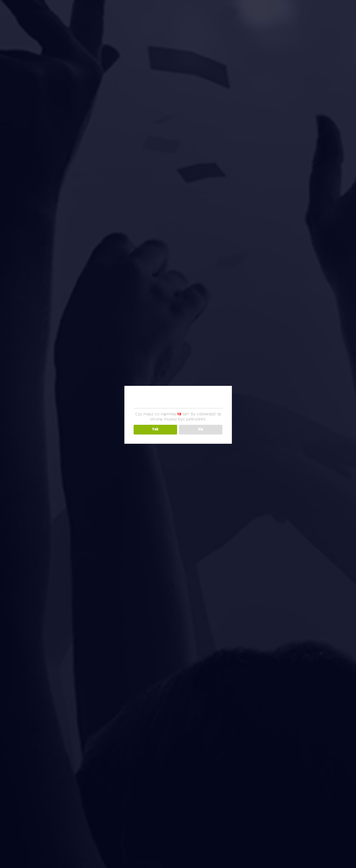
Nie (201, 430)
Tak (155, 430)
